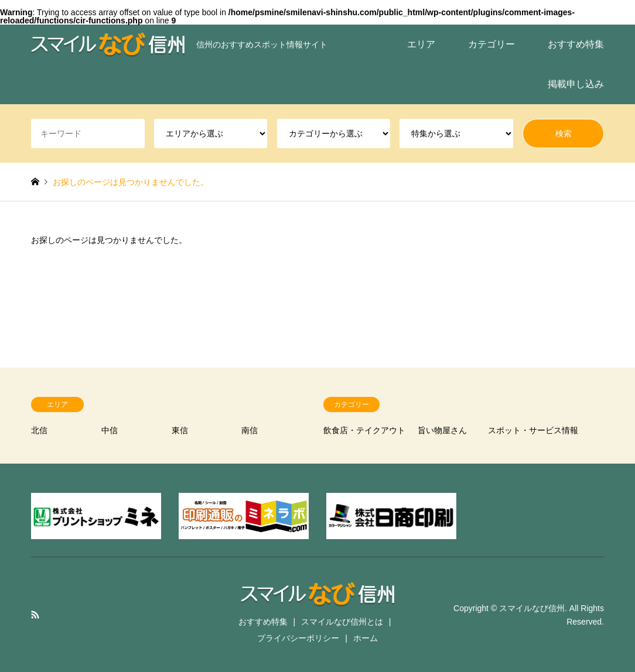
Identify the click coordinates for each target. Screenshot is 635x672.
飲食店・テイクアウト (364, 430)
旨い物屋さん (442, 430)
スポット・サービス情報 (533, 430)
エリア (421, 44)
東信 (180, 430)
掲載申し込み (576, 84)
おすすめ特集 (576, 44)
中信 (110, 430)
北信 (39, 430)
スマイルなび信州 (532, 608)
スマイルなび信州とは (342, 622)
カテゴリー (491, 44)
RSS (35, 615)
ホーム (366, 638)
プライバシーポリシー (298, 638)
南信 (250, 430)
